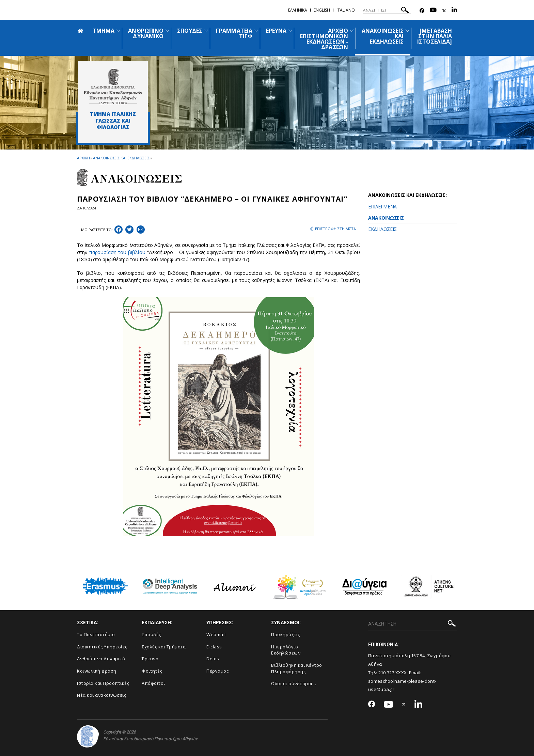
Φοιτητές (152, 671)
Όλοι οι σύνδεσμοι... (294, 683)
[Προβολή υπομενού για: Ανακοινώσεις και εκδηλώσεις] (407, 30)
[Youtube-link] (433, 11)
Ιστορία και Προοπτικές (103, 683)
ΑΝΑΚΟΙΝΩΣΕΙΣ (386, 218)
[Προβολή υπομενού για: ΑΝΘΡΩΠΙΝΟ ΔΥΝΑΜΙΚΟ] (167, 30)
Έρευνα (150, 659)
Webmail (216, 634)
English (322, 10)
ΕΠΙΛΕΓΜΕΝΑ (382, 207)
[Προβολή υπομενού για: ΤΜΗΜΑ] (118, 30)
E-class (214, 647)
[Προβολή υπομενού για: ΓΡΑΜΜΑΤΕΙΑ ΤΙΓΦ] (256, 30)
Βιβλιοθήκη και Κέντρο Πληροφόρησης (297, 668)
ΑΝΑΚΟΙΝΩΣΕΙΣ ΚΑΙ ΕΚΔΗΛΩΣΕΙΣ (121, 158)
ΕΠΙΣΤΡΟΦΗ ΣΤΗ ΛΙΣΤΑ (333, 229)
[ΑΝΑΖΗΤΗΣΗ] (387, 10)
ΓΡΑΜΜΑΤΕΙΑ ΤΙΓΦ (234, 33)
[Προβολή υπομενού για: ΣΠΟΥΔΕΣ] (206, 30)
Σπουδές (151, 634)
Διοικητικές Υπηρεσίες (102, 647)
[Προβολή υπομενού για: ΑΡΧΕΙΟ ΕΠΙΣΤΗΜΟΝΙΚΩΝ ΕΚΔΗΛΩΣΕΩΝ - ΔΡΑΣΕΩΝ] (352, 30)
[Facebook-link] (422, 11)
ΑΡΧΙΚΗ (83, 158)
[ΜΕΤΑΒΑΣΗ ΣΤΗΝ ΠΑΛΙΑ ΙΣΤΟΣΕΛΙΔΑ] (435, 36)
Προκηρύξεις (286, 634)
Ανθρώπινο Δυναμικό (101, 659)
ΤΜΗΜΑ (104, 31)
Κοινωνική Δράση (97, 671)
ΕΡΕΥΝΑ (276, 31)
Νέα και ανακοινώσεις (101, 695)
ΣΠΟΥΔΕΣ (190, 31)
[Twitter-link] (444, 11)
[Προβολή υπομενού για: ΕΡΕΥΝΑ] (290, 30)
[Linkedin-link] (454, 11)
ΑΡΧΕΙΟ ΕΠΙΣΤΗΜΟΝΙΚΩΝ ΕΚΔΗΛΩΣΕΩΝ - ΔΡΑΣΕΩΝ (324, 39)
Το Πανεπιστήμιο (96, 634)
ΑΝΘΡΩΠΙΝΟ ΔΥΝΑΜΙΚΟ (146, 33)
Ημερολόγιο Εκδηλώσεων (286, 650)
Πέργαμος (217, 671)
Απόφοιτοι (153, 683)
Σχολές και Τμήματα (164, 647)
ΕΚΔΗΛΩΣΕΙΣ (382, 229)
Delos (213, 659)
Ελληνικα (298, 10)
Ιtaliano (346, 10)
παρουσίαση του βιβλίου (117, 252)
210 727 (387, 673)
